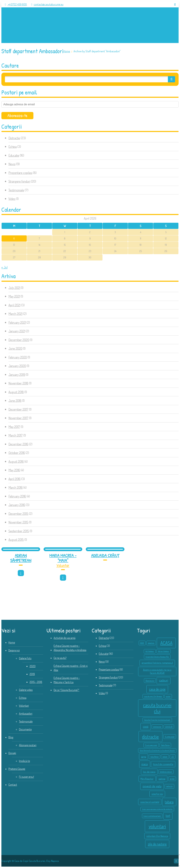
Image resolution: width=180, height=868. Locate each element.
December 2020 (19, 340)
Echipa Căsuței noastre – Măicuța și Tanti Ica (67, 680)
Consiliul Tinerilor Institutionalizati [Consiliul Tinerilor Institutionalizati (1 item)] (157, 720)
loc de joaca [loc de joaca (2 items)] (149, 772)
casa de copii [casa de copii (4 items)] (157, 689)
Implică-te (24, 761)
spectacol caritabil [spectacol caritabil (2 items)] (150, 802)
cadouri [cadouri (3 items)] (164, 680)
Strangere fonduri (19, 181)
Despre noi (14, 650)
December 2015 (18, 514)
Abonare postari (28, 745)
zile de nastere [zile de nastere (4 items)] (157, 844)
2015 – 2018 (36, 682)
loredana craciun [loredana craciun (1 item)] (166, 772)
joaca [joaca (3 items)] (145, 764)
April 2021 (14, 305)
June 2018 (15, 400)
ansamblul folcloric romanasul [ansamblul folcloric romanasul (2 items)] (157, 663)
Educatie (14, 155)
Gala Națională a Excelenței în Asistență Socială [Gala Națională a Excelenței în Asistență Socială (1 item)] (157, 750)
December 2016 (18, 444)
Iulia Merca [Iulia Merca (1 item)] (155, 757)
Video (12, 199)
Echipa (13, 146)
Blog (11, 737)
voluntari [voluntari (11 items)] (157, 826)
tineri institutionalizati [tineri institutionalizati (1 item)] (152, 816)
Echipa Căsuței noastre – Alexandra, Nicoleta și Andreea (70, 648)
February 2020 (18, 357)
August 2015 (16, 539)
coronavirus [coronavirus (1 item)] (157, 727)
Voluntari (24, 706)
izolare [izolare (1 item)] (165, 757)
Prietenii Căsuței (17, 769)
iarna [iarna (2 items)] (144, 757)
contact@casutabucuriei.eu (46, 4)
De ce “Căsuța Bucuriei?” (66, 690)
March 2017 (16, 435)
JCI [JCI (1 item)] (173, 757)
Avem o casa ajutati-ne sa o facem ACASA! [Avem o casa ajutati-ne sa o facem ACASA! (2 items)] (157, 671)
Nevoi (12, 164)
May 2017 (14, 427)
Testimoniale (16, 190)
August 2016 (16, 461)
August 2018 (16, 392)
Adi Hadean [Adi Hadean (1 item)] (150, 651)
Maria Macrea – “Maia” (63, 558)
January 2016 (17, 505)
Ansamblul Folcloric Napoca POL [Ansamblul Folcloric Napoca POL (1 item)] (157, 657)
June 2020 (15, 348)
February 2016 (17, 496)
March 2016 (16, 487)
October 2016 (17, 453)
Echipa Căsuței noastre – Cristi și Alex (71, 668)
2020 (33, 666)
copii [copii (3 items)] (146, 727)
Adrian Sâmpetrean (21, 558)
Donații (12, 753)
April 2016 (15, 479)
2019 (32, 674)
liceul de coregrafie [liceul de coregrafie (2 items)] (163, 764)
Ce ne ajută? (60, 658)
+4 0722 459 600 (14, 4)
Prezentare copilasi (20, 173)
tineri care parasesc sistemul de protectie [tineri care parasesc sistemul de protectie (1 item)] (157, 809)
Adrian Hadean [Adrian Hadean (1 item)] (163, 651)
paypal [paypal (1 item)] (172, 779)
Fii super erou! (26, 777)
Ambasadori (26, 714)
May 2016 (14, 470)
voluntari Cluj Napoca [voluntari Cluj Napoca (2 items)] (157, 836)
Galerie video (26, 690)
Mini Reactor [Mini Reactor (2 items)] (147, 779)
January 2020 (17, 366)
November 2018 (18, 383)
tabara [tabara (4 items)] (169, 802)
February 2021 (17, 322)
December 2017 (18, 409)
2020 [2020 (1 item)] (142, 643)
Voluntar (63, 565)
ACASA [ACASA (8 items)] (166, 643)
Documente (25, 729)
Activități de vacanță (65, 638)
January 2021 (17, 331)
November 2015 (18, 522)
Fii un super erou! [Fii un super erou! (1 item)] (151, 745)
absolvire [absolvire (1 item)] (151, 643)
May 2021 (14, 296)
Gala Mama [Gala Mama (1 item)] (165, 745)
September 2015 (19, 531)
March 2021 (15, 314)
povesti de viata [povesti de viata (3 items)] (152, 786)
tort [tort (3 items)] (168, 816)
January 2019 (17, 374)
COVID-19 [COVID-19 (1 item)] (169, 727)
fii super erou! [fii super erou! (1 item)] (170, 737)
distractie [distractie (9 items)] (150, 737)
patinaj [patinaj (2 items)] (162, 779)
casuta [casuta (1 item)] (168, 696)
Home (67, 51)
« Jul (4, 267)
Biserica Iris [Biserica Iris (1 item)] (150, 681)
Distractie (14, 138)
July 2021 (14, 288)
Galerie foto (25, 658)
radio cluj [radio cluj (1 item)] (169, 786)
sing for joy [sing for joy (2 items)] (157, 794)
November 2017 (18, 418)
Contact (13, 785)
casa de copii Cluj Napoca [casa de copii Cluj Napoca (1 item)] (153, 696)
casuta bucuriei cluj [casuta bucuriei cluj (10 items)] (157, 708)
